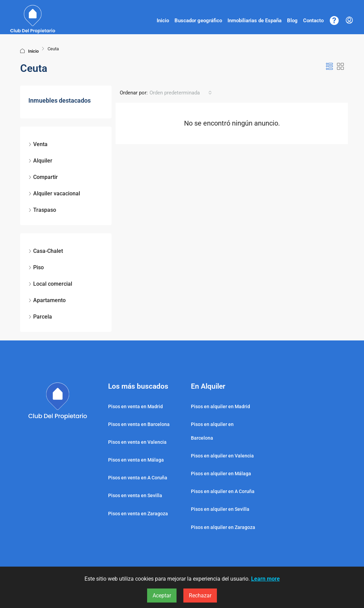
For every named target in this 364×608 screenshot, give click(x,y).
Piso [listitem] (36, 267)
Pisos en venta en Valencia (137, 442)
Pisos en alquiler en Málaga (221, 474)
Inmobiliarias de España (255, 21)
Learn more (265, 579)
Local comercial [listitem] (50, 284)
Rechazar (200, 596)
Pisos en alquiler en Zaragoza (223, 527)
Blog (292, 21)
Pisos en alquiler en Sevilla (220, 509)
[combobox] (181, 93)
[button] (329, 67)
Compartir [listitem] (43, 177)
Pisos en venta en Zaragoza (138, 514)
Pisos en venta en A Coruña (138, 478)
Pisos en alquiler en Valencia (222, 456)
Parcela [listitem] (40, 317)
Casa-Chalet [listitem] (46, 251)
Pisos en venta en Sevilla (135, 495)
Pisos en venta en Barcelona (139, 424)
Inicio (163, 21)
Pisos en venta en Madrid (135, 406)
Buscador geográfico (198, 21)
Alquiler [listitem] (40, 161)
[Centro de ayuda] (334, 21)
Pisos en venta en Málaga (136, 460)
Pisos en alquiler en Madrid (220, 406)
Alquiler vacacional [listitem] (54, 193)
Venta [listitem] (38, 144)
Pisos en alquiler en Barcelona (212, 431)
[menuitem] (349, 21)
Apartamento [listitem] (47, 300)
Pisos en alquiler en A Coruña (223, 491)
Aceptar (162, 596)
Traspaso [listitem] (42, 210)
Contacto (313, 21)
